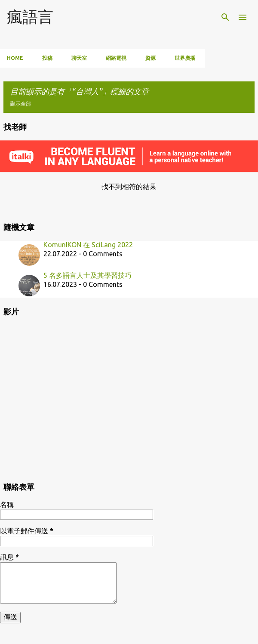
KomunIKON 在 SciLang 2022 (88, 245)
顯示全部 (21, 104)
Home (15, 58)
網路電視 (116, 58)
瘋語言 (30, 17)
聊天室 (79, 58)
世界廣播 (185, 58)
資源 (150, 58)
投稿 (47, 58)
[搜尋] (225, 17)
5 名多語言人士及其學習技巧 (88, 275)
